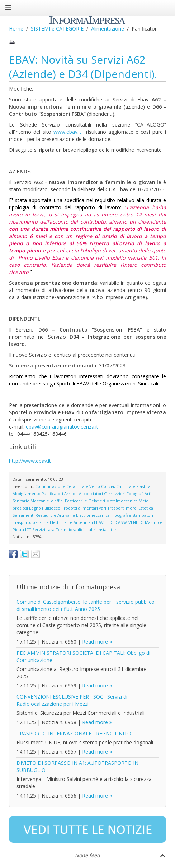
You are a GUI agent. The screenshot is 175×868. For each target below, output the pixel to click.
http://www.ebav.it (30, 461)
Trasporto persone (31, 522)
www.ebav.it (67, 132)
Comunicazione (50, 486)
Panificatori (52, 494)
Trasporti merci (122, 508)
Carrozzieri (115, 494)
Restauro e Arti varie (55, 515)
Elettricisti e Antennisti (71, 522)
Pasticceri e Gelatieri (85, 501)
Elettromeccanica (93, 515)
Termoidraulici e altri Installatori (87, 529)
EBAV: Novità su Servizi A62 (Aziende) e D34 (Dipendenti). (83, 67)
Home (16, 29)
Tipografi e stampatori (132, 515)
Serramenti (23, 515)
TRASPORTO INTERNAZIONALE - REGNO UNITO (74, 733)
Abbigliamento (27, 494)
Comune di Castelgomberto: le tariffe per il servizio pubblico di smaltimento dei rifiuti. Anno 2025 (86, 605)
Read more (95, 642)
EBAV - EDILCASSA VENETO (119, 522)
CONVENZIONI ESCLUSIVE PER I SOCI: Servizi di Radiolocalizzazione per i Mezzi (72, 700)
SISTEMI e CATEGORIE (57, 29)
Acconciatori (91, 494)
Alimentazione (108, 29)
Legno (35, 508)
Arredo (71, 494)
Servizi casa (43, 529)
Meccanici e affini (47, 501)
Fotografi (135, 494)
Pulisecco (51, 508)
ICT (28, 529)
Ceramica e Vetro (83, 486)
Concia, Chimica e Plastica (126, 486)
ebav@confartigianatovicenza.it (62, 427)
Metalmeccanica (122, 501)
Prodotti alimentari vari (84, 508)
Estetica (146, 508)
